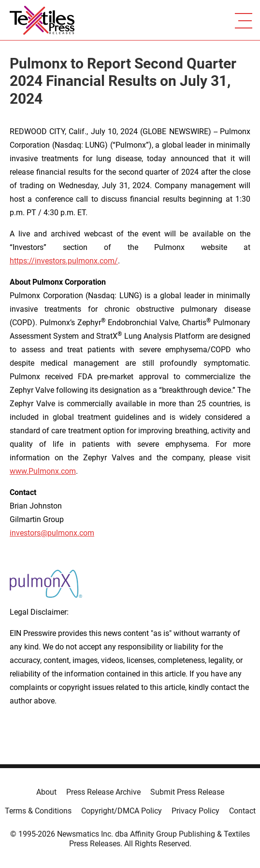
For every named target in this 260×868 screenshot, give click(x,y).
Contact (242, 811)
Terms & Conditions (38, 811)
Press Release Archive (103, 792)
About (46, 792)
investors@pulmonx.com (52, 533)
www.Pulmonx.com (43, 471)
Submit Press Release (187, 792)
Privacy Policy (195, 811)
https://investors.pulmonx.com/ (64, 261)
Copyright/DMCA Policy (122, 811)
